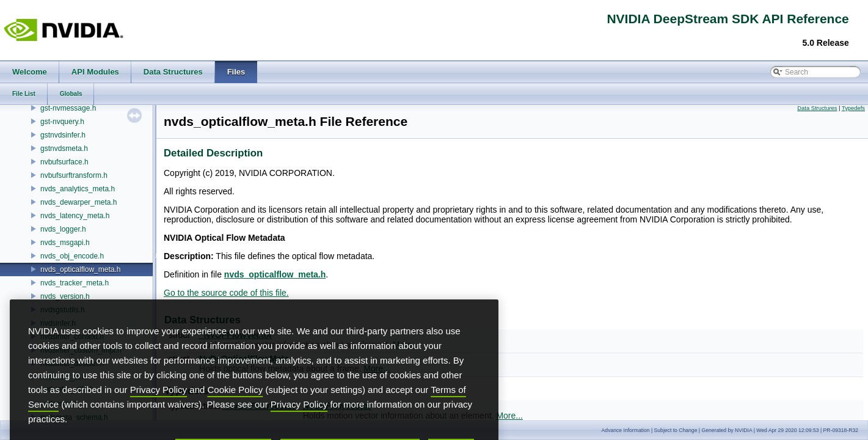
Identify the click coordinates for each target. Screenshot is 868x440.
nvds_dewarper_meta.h (78, 202)
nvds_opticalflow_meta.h (80, 269)
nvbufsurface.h (64, 162)
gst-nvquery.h (62, 122)
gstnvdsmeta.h (64, 148)
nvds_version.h (65, 296)
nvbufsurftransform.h (74, 175)
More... (509, 416)
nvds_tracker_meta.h (75, 283)
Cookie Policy (235, 410)
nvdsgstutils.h (63, 310)
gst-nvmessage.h (68, 108)
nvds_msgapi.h (65, 243)
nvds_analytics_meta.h (78, 189)
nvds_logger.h (63, 229)
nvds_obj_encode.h (72, 256)
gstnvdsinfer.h (63, 135)
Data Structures (817, 108)
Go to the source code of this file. (226, 293)
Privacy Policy (159, 410)
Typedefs (853, 108)
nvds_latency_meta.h (75, 216)
